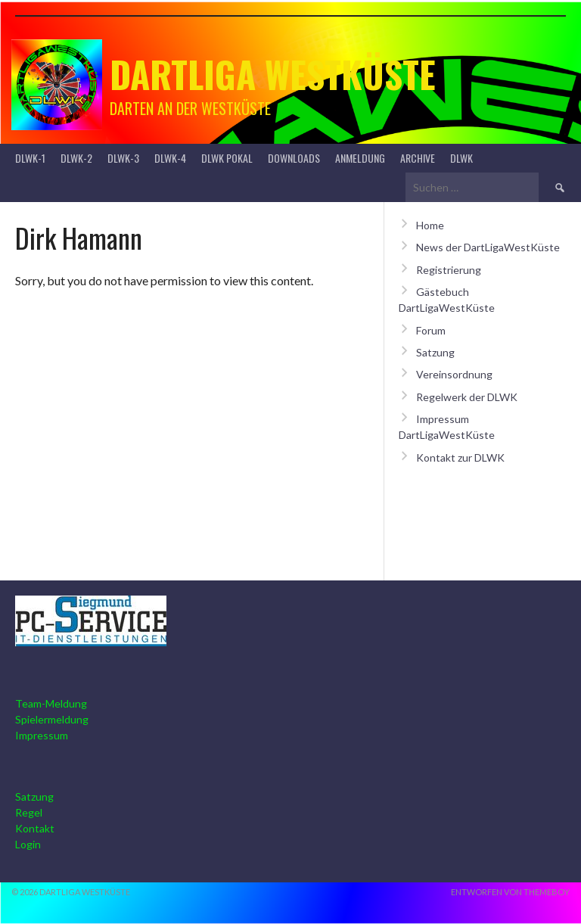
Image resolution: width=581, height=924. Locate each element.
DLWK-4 (170, 158)
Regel (29, 812)
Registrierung (449, 270)
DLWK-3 (123, 158)
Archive (418, 158)
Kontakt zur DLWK (460, 457)
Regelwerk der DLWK (467, 397)
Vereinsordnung (454, 374)
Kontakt (35, 828)
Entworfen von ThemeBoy (510, 892)
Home (430, 225)
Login (28, 844)
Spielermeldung (52, 719)
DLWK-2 (76, 158)
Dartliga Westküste (273, 74)
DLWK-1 (30, 158)
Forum (431, 330)
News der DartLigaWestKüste (488, 247)
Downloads (294, 158)
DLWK (461, 158)
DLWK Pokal (227, 158)
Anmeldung (360, 158)
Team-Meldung (51, 703)
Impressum (42, 735)
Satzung (435, 352)
